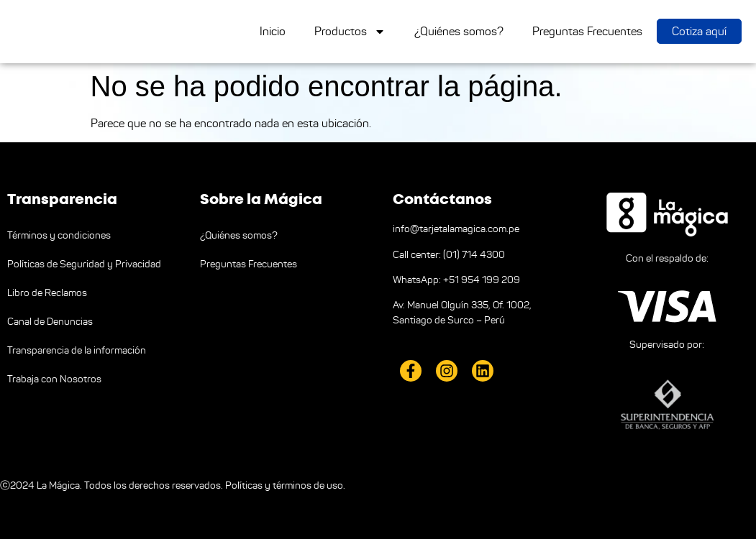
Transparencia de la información (77, 350)
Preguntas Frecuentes (587, 31)
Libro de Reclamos (47, 293)
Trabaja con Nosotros (54, 379)
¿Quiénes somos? (459, 31)
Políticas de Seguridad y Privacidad (84, 264)
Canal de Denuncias (50, 322)
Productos (350, 32)
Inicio (273, 31)
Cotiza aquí (699, 31)
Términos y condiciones (59, 235)
